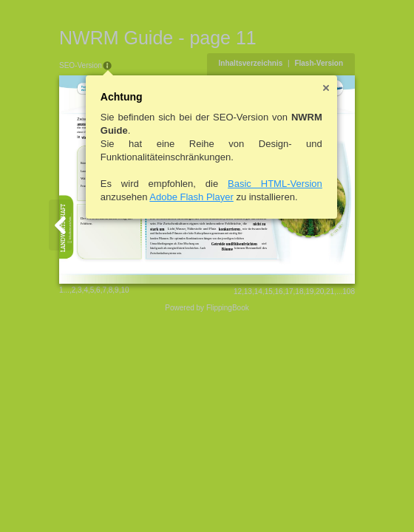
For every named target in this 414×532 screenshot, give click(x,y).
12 (238, 291)
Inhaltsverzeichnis (251, 63)
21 (330, 291)
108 (349, 291)
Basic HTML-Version (275, 184)
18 (299, 291)
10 (125, 290)
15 (269, 291)
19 (309, 291)
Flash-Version (319, 63)
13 (248, 291)
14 (258, 291)
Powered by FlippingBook (207, 308)
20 (320, 291)
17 (289, 291)
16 (279, 291)
